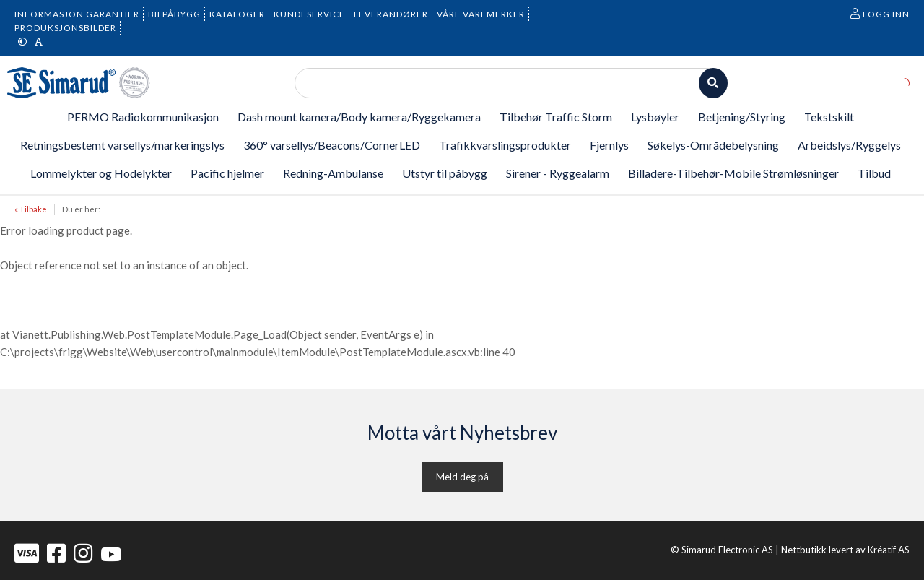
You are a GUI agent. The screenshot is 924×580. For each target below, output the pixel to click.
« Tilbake (31, 209)
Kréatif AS (889, 550)
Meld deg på (462, 477)
